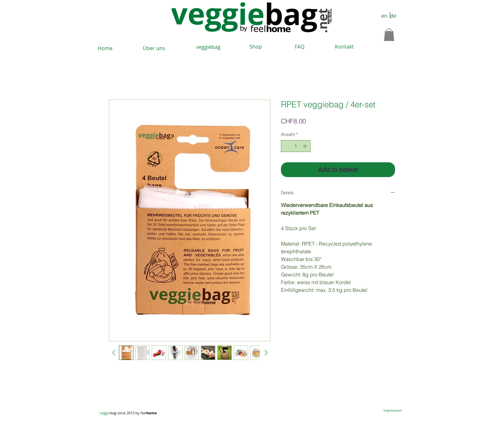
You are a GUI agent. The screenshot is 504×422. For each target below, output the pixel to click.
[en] (384, 16)
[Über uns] (154, 48)
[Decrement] (286, 146)
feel (149, 413)
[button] (389, 35)
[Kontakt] (344, 47)
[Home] (105, 48)
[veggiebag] (208, 47)
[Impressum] (393, 410)
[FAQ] (300, 47)
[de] (393, 16)
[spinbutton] (296, 146)
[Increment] (306, 146)
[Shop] (256, 47)
